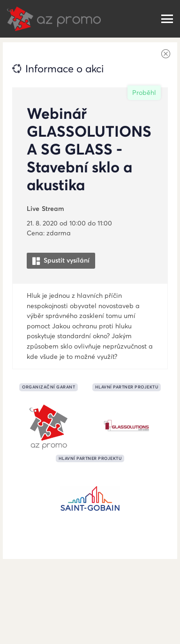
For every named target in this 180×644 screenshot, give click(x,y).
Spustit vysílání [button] (61, 260)
